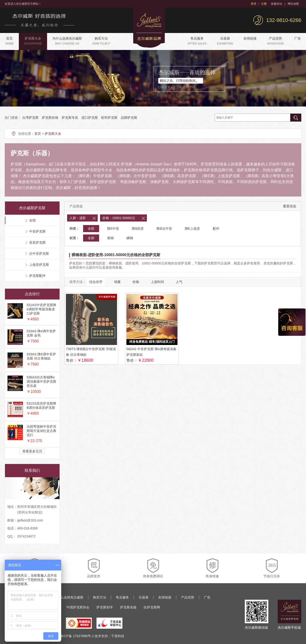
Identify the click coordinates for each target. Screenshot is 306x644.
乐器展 (225, 41)
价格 (136, 282)
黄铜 (110, 238)
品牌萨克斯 (129, 118)
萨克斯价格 (50, 118)
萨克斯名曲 (128, 607)
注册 (264, 4)
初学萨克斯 (109, 118)
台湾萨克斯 (30, 118)
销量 (117, 282)
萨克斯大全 (33, 41)
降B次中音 (164, 229)
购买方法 (101, 41)
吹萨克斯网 (152, 607)
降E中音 (113, 229)
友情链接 (250, 38)
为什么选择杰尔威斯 (67, 41)
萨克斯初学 (105, 607)
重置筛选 (290, 206)
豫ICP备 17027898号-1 (77, 636)
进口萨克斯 (90, 118)
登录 (254, 4)
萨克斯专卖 (70, 118)
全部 (91, 229)
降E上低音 (192, 229)
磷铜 (130, 238)
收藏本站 (277, 4)
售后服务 (197, 41)
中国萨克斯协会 (78, 607)
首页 (9, 41)
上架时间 (157, 282)
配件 (216, 229)
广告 (298, 38)
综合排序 (96, 282)
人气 (179, 282)
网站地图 (293, 4)
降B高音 (138, 229)
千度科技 (118, 636)
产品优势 (275, 41)
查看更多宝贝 (32, 451)
